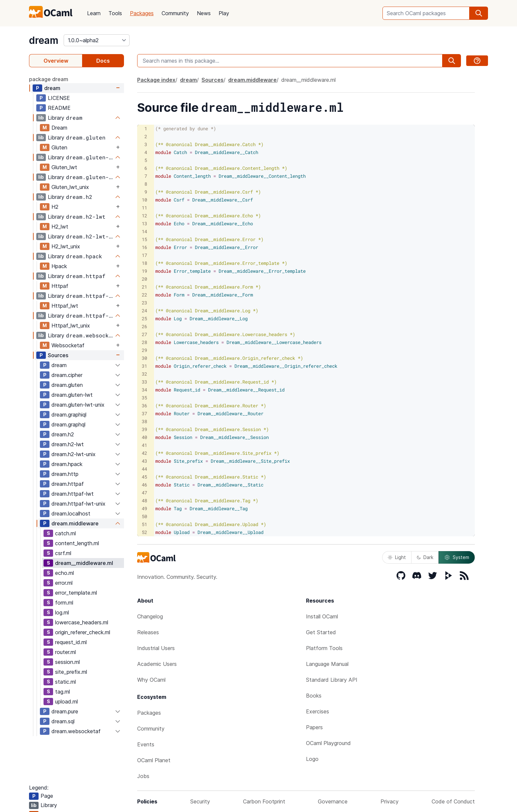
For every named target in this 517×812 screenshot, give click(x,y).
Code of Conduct (453, 801)
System (457, 557)
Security (200, 801)
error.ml (64, 583)
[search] (479, 13)
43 (144, 461)
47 (144, 493)
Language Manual (327, 664)
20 (144, 279)
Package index (156, 80)
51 (144, 524)
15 (144, 239)
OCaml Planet (154, 760)
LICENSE (59, 98)
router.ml (65, 652)
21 (144, 287)
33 (144, 382)
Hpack (59, 266)
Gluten (59, 147)
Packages (142, 13)
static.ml (65, 682)
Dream (59, 128)
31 (144, 366)
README (59, 108)
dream (44, 40)
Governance (333, 801)
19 (144, 271)
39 (144, 429)
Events (146, 744)
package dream (49, 79)
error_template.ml (76, 593)
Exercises (318, 711)
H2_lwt (60, 227)
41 (144, 445)
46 (144, 485)
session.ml (67, 662)
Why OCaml (151, 680)
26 (144, 326)
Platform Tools (324, 648)
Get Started (321, 632)
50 (144, 516)
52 (144, 532)
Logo (312, 759)
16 (144, 247)
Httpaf (60, 286)
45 (144, 477)
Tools (115, 13)
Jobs (143, 776)
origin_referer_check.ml (83, 632)
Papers (314, 727)
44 (144, 469)
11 (144, 208)
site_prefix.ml (71, 672)
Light (397, 557)
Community (175, 13)
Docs (103, 61)
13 (144, 223)
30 (144, 358)
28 (144, 342)
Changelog (150, 616)
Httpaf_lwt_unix (71, 326)
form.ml (64, 603)
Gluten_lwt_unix (70, 187)
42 (144, 453)
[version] (97, 40)
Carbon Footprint (264, 801)
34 (144, 390)
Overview (56, 61)
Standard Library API (332, 680)
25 (144, 318)
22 (144, 295)
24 (144, 311)
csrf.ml (63, 553)
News (204, 13)
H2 (55, 207)
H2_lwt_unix (66, 246)
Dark (425, 557)
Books (314, 696)
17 (144, 255)
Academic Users (157, 664)
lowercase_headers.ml (82, 622)
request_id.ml (71, 642)
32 (144, 374)
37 (144, 413)
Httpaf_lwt (65, 306)
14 (144, 231)
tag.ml (62, 692)
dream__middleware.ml (84, 563)
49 (144, 508)
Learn (94, 13)
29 (144, 350)
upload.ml (66, 702)
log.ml (62, 612)
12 (144, 216)
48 (144, 500)
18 (144, 263)
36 (144, 406)
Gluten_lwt (64, 167)
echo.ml (64, 573)
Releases (148, 632)
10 (144, 200)
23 (144, 303)
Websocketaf (68, 345)
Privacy (390, 801)
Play (224, 13)
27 (144, 334)
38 (144, 421)
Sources (58, 355)
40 (144, 437)
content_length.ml (77, 543)
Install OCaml (322, 616)
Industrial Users (156, 648)
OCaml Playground (328, 743)
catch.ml (65, 533)
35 (144, 398)
